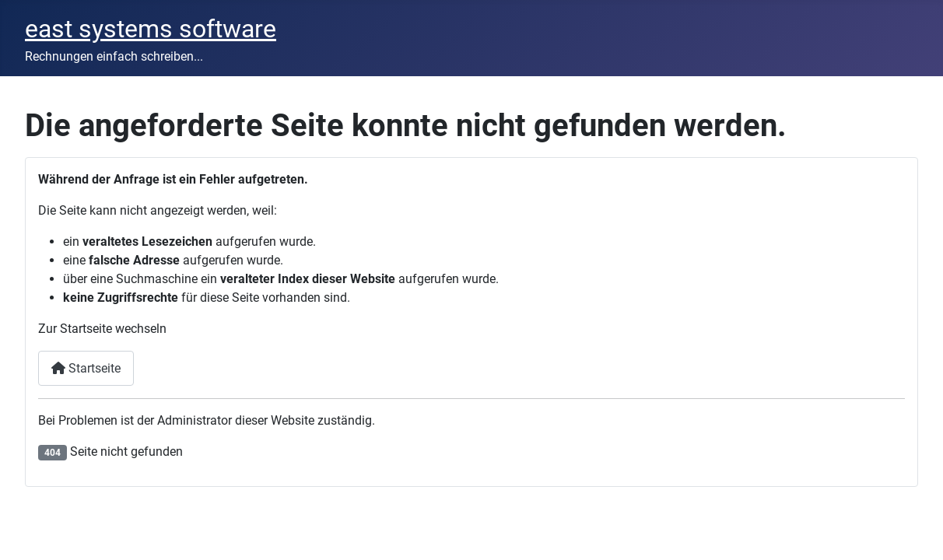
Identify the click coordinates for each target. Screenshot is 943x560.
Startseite (86, 368)
